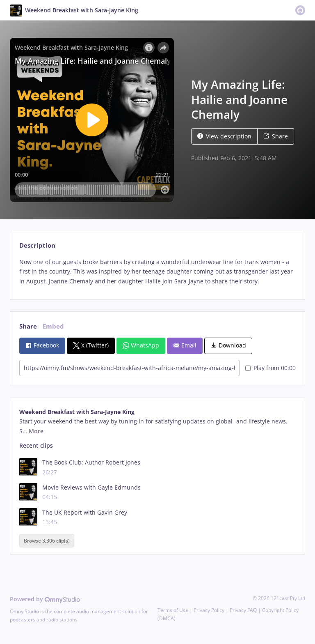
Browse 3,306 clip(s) (47, 541)
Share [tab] (28, 326)
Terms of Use (173, 610)
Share (276, 136)
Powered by (45, 599)
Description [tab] (37, 245)
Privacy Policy (209, 610)
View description (224, 136)
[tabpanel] (157, 272)
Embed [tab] (53, 326)
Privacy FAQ (243, 610)
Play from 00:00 (270, 368)
